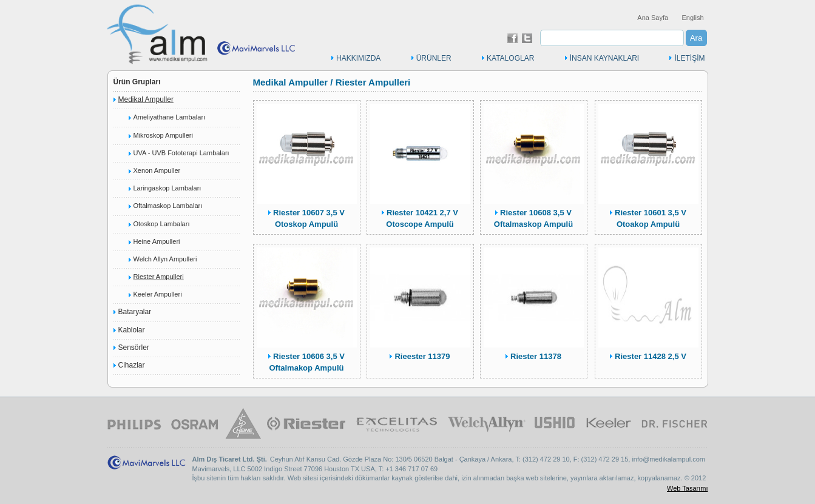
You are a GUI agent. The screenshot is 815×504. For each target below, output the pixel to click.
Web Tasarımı (687, 488)
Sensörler (134, 348)
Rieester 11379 (422, 356)
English (692, 18)
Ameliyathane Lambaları (170, 117)
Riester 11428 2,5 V (651, 356)
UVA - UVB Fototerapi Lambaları (181, 153)
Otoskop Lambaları (162, 224)
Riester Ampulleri (159, 277)
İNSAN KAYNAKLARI (604, 58)
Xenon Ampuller (157, 170)
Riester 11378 (536, 356)
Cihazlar (132, 365)
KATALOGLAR (510, 58)
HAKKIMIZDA (358, 58)
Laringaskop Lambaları (167, 188)
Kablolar (132, 330)
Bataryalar (135, 312)
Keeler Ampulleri (158, 294)
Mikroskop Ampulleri (163, 135)
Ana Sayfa (653, 18)
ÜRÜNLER (434, 58)
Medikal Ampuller (146, 99)
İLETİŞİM (689, 58)
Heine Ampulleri (157, 241)
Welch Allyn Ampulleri (165, 259)
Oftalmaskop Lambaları (168, 206)
